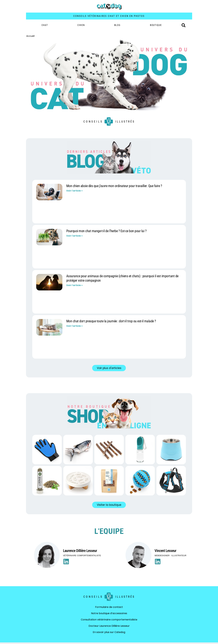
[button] (184, 25)
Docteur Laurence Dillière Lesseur (109, 626)
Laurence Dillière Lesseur (80, 551)
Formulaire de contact (109, 607)
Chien (81, 25)
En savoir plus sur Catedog (109, 632)
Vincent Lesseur (165, 551)
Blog (117, 25)
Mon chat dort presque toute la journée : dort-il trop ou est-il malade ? (111, 321)
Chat (45, 25)
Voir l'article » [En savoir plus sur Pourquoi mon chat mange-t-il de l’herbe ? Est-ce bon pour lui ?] (74, 236)
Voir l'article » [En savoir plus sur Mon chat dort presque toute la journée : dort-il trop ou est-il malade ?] (74, 326)
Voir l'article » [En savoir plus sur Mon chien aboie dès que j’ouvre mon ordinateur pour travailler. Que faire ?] (74, 191)
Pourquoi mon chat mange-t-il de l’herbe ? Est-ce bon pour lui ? (106, 231)
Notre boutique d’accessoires (109, 613)
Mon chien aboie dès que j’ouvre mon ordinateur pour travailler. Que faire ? (114, 186)
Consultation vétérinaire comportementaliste (109, 620)
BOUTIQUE (156, 25)
